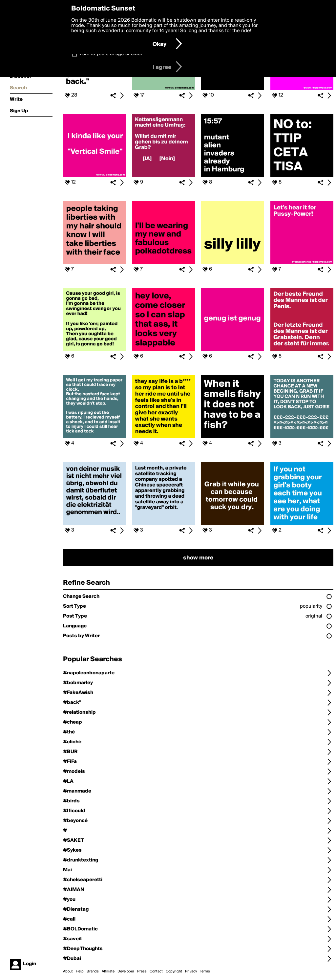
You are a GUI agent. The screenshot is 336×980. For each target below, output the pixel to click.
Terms (205, 971)
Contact (156, 971)
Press (142, 971)
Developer (126, 971)
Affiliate (108, 971)
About (68, 971)
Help (80, 971)
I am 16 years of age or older (111, 54)
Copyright (174, 971)
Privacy (191, 971)
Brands (93, 971)
